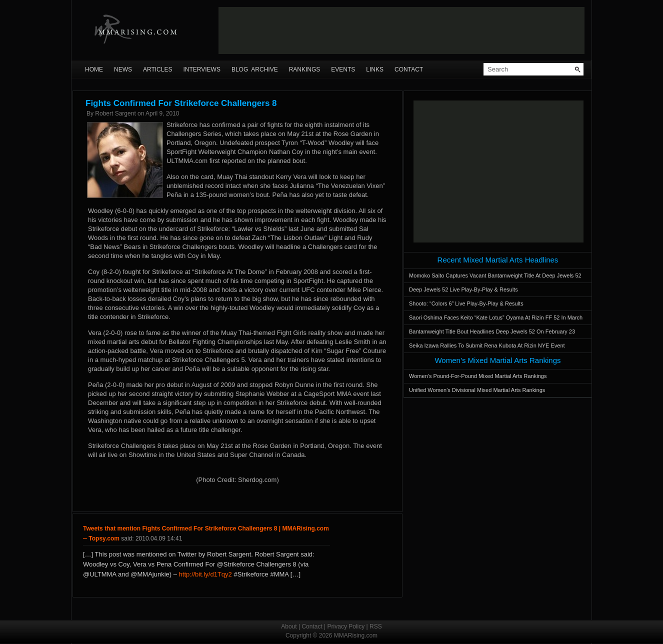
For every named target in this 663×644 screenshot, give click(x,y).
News (123, 69)
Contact (409, 69)
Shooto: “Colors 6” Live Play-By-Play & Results (466, 303)
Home (94, 69)
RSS (376, 626)
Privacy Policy (346, 626)
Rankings (305, 69)
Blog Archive (255, 69)
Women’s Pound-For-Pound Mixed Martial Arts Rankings (478, 376)
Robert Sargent (115, 113)
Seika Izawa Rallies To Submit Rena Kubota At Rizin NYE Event (487, 345)
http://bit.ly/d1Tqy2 (205, 574)
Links (375, 69)
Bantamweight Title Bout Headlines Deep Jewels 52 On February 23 (492, 331)
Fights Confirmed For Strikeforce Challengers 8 (181, 103)
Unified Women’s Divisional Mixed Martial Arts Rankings (477, 390)
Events (343, 69)
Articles (157, 69)
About (289, 626)
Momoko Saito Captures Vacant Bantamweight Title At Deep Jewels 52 (495, 275)
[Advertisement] (401, 30)
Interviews (201, 69)
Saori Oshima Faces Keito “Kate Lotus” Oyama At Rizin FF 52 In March (496, 317)
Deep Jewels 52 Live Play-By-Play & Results (463, 289)
